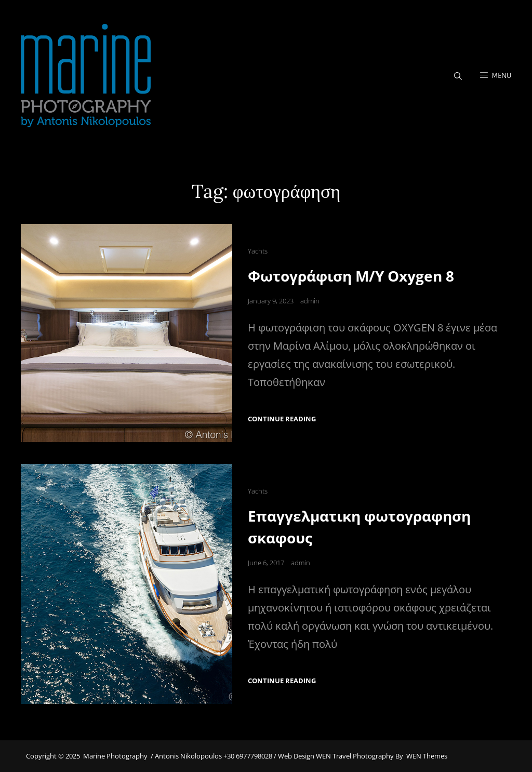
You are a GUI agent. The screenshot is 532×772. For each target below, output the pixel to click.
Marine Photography (115, 756)
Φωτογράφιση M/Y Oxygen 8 (351, 276)
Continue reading (282, 419)
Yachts (258, 251)
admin (310, 301)
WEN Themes (427, 756)
